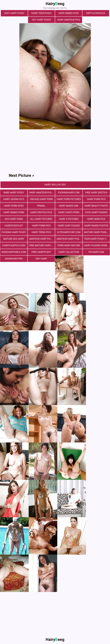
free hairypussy (41, 252)
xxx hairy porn (14, 219)
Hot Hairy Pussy (41, 20)
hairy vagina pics (14, 199)
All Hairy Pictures (41, 219)
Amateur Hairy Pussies (69, 239)
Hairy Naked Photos (96, 226)
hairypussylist (14, 226)
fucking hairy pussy (14, 232)
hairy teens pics (41, 232)
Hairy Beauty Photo (96, 206)
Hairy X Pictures (69, 219)
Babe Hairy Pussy (14, 193)
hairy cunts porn (69, 212)
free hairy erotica (96, 193)
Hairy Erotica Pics (41, 212)
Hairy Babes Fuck (69, 13)
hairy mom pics (96, 219)
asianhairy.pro (14, 259)
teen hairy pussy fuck (97, 239)
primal (41, 206)
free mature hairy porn (42, 245)
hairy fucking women (97, 245)
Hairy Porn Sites (14, 206)
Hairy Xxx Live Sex (55, 185)
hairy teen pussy (41, 13)
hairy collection (69, 252)
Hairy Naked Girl (69, 206)
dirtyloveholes (96, 13)
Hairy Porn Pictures (69, 199)
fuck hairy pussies (96, 212)
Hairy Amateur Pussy (42, 193)
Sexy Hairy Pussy (14, 13)
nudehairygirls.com (14, 252)
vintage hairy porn (41, 199)
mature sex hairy (14, 239)
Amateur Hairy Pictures (42, 239)
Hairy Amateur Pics (69, 20)
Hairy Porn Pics (96, 199)
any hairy (41, 259)
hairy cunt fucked (69, 226)
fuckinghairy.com (69, 193)
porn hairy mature (69, 245)
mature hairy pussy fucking (97, 232)
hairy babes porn (14, 212)
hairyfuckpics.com (14, 245)
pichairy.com (96, 252)
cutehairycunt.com (69, 232)
